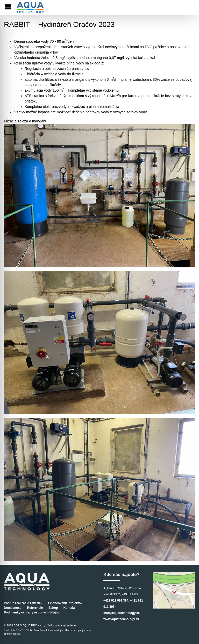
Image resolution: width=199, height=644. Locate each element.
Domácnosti (13, 608)
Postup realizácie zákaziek (23, 603)
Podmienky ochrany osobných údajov (32, 612)
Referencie (35, 608)
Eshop (53, 608)
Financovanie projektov (65, 603)
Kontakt (69, 608)
